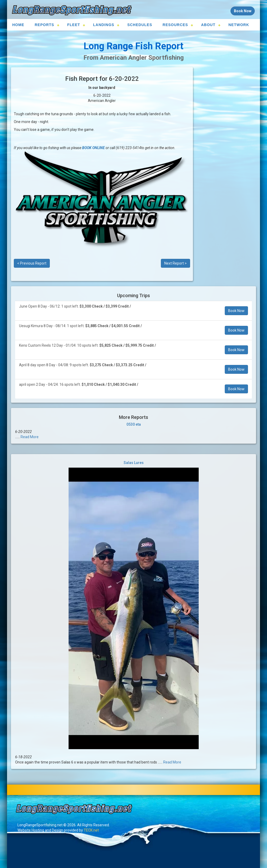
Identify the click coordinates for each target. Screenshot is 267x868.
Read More (30, 437)
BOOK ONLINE (93, 148)
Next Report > (175, 263)
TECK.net (91, 830)
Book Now (236, 311)
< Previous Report (32, 263)
